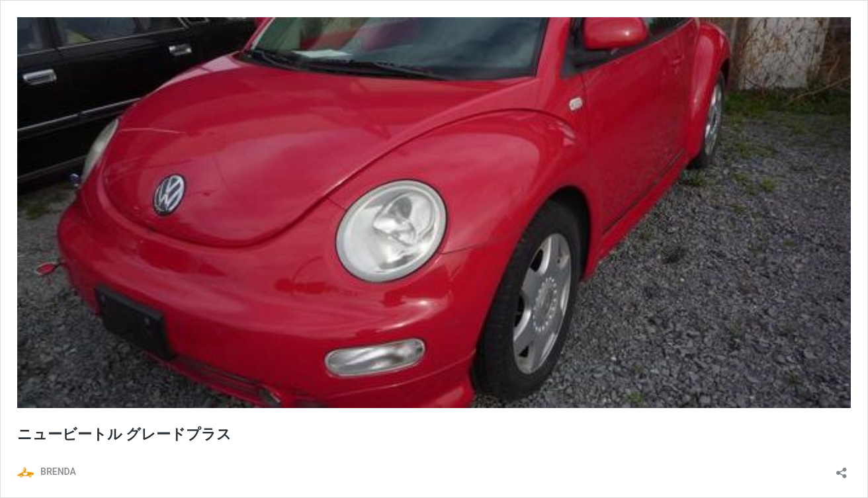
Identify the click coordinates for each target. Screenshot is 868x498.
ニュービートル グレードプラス (124, 434)
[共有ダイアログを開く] (842, 469)
